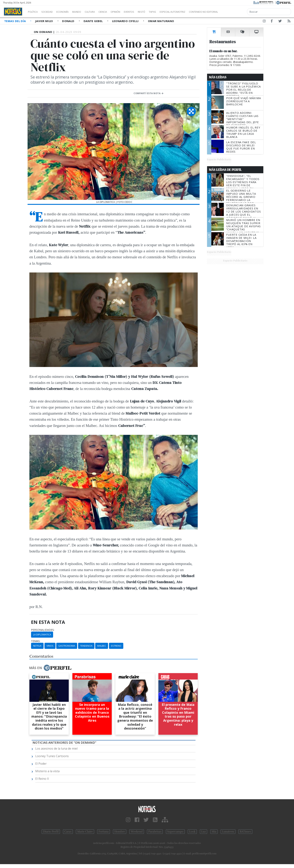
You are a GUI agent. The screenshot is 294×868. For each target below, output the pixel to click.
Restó (161, 12)
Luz (204, 832)
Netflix (37, 646)
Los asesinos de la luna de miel (56, 748)
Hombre (120, 832)
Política (34, 12)
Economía (69, 12)
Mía (214, 832)
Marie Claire (85, 832)
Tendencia (86, 646)
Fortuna (104, 832)
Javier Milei (44, 21)
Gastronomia (67, 646)
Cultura (100, 12)
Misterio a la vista (47, 771)
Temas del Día (15, 21)
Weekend (137, 832)
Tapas (173, 12)
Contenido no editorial (235, 12)
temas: (36, 641)
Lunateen (228, 832)
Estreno (116, 646)
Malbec (102, 646)
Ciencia (115, 12)
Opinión (130, 12)
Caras (68, 832)
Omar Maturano (161, 21)
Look (192, 832)
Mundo (85, 12)
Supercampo (175, 832)
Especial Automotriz (197, 12)
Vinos (50, 646)
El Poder (41, 764)
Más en (50, 668)
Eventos (146, 12)
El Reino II (42, 779)
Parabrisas (155, 832)
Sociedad (51, 12)
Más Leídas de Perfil (225, 170)
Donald (69, 21)
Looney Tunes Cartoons (52, 756)
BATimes (245, 832)
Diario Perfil (51, 832)
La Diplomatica (42, 634)
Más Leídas (218, 77)
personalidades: (43, 630)
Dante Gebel (94, 21)
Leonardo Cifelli (126, 21)
